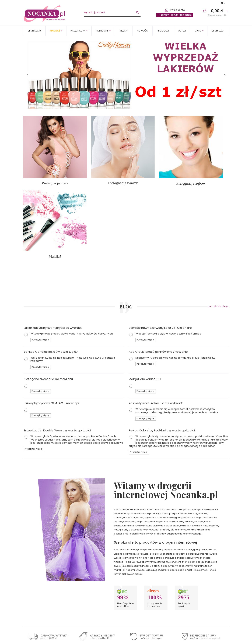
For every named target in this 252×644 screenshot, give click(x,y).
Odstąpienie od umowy (40, 591)
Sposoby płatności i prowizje (43, 579)
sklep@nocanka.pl (144, 575)
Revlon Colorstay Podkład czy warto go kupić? (162, 342)
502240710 (139, 571)
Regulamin (32, 583)
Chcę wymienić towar (197, 587)
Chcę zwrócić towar (196, 583)
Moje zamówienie (192, 565)
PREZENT (124, 31)
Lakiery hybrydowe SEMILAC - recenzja (51, 314)
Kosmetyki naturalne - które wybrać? (156, 314)
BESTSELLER (218, 31)
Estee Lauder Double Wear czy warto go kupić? (58, 342)
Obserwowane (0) (217, 15)
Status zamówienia (195, 571)
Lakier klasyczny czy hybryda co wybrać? (53, 239)
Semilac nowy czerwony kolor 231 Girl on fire (160, 239)
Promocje (163, 31)
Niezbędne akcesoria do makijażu (48, 290)
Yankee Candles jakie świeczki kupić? (51, 263)
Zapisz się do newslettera (46, 613)
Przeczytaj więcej (40, 251)
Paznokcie (102, 31)
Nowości (143, 31)
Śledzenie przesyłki (195, 575)
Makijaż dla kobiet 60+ (145, 290)
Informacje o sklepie (38, 571)
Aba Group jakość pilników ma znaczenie (158, 263)
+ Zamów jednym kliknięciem (175, 15)
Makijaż (55, 31)
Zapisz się (176, 613)
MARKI (198, 31)
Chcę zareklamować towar (200, 579)
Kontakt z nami (140, 565)
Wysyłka (31, 575)
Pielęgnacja (78, 31)
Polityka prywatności (38, 587)
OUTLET (182, 31)
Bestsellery (35, 31)
